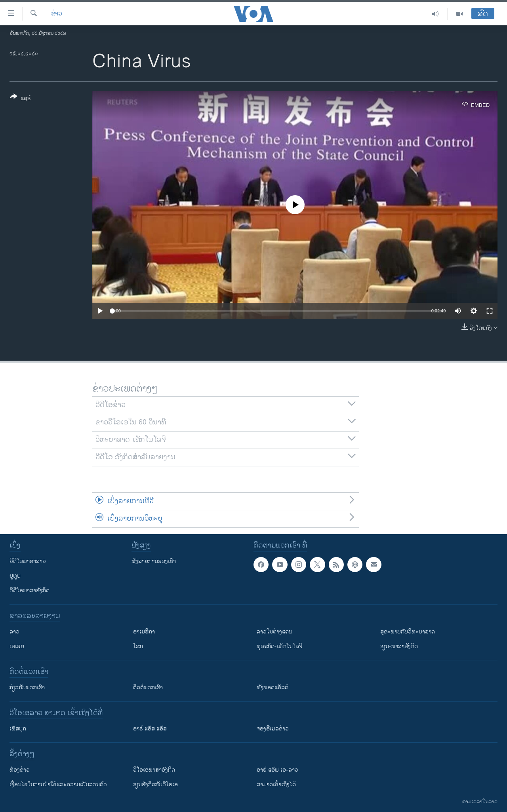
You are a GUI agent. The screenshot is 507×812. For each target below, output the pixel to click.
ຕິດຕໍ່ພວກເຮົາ (148, 687)
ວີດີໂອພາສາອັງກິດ (30, 590)
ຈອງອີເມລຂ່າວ (273, 729)
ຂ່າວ (57, 14)
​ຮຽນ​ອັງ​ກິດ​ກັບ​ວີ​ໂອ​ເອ (155, 784)
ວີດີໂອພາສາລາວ (28, 561)
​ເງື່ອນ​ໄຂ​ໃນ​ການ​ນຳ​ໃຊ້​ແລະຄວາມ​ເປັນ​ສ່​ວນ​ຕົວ (58, 784)
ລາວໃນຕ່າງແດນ (274, 632)
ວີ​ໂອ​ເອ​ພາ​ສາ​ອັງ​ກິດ (154, 770)
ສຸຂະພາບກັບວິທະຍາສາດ (408, 632)
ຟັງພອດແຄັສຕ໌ (273, 687)
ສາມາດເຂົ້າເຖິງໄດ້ (276, 784)
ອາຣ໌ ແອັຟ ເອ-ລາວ (277, 770)
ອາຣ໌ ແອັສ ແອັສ (150, 729)
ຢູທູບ (15, 576)
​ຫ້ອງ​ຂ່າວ (20, 770)
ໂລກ (138, 646)
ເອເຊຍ (17, 646)
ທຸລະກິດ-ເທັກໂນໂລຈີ (279, 646)
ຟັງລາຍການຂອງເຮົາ (154, 561)
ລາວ (14, 632)
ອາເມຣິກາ (144, 632)
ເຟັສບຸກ (18, 729)
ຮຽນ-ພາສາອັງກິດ (399, 646)
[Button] (20, 99)
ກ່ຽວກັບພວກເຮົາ (27, 687)
